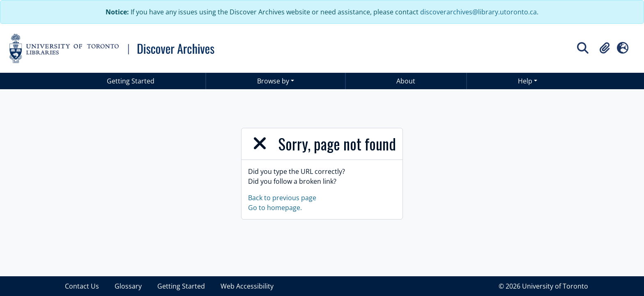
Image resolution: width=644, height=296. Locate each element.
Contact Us (82, 286)
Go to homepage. (275, 208)
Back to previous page (282, 198)
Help (525, 81)
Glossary (128, 286)
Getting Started (131, 81)
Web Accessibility (247, 286)
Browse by (273, 81)
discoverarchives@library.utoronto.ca (478, 12)
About (406, 81)
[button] (605, 48)
